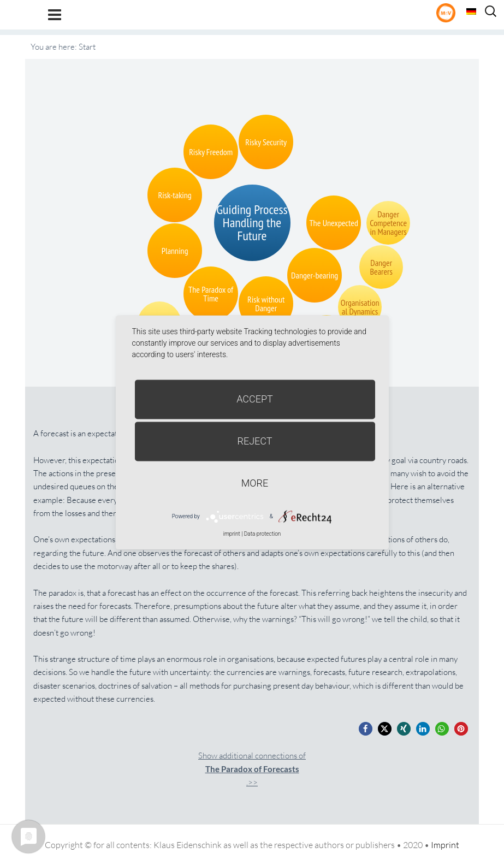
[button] (366, 729)
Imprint (445, 845)
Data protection (262, 534)
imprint (232, 534)
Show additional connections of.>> (252, 769)
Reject (254, 441)
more (255, 483)
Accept (255, 399)
